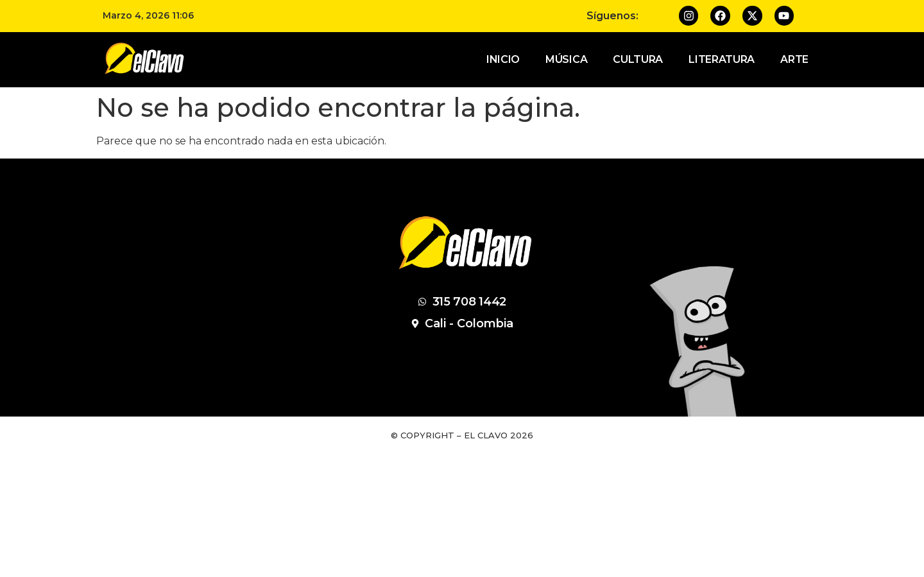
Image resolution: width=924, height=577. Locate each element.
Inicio (503, 59)
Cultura (638, 59)
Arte (794, 59)
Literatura (722, 59)
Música (566, 59)
